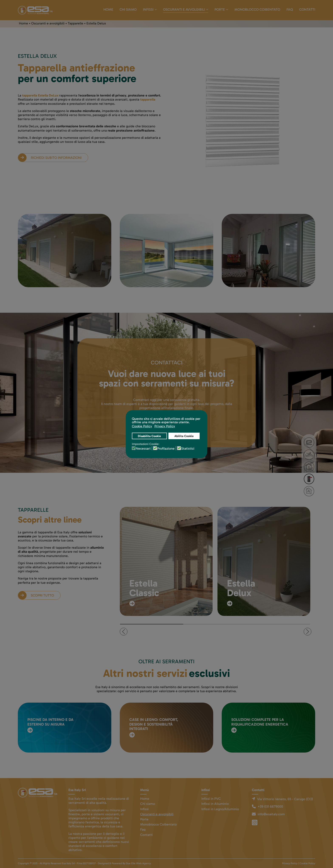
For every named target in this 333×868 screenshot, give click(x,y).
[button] (124, 632)
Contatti (307, 9)
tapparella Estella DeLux (40, 95)
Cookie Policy (307, 863)
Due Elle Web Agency (138, 863)
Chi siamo (128, 9)
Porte (220, 9)
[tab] (152, 624)
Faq (290, 9)
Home (108, 9)
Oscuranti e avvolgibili (184, 9)
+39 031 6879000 (270, 806)
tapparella (148, 99)
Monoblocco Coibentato (257, 9)
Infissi (148, 9)
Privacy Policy (290, 863)
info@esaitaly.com (271, 814)
